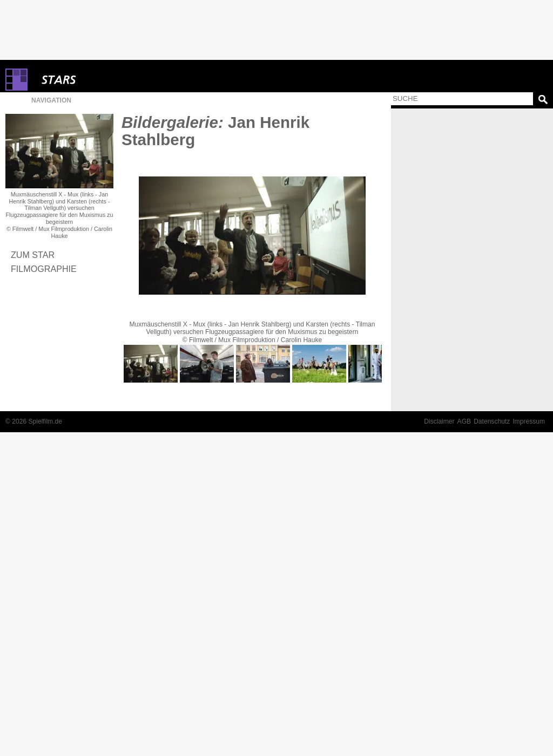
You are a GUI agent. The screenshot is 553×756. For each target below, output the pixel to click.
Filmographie (44, 269)
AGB (464, 421)
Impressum (529, 421)
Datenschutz (492, 421)
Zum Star (33, 255)
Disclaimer (439, 421)
